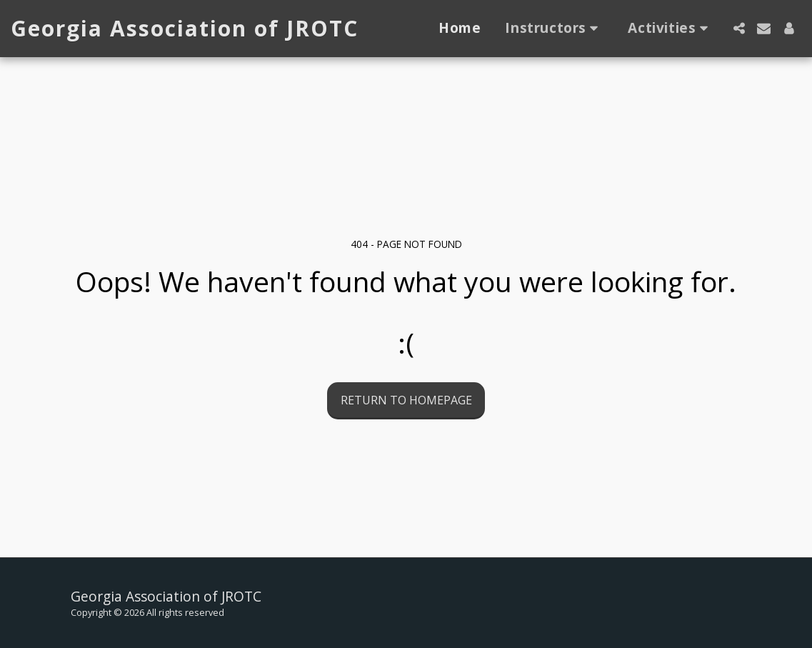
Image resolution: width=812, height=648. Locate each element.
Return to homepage (406, 400)
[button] (554, 29)
